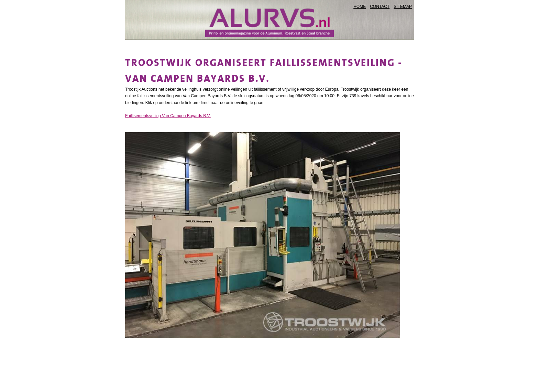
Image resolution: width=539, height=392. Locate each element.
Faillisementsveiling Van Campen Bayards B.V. (168, 116)
